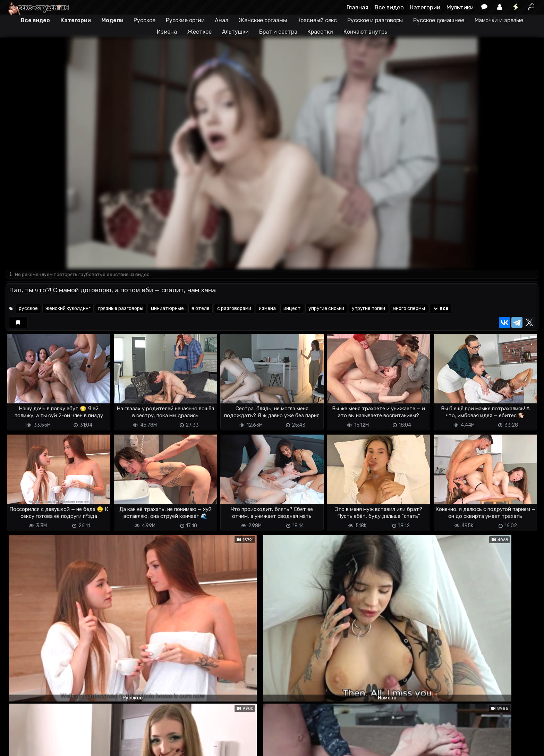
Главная (358, 7)
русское (28, 309)
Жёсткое (199, 32)
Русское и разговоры (375, 20)
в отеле (201, 309)
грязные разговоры (121, 309)
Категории (425, 7)
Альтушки (235, 32)
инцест (292, 309)
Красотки (320, 32)
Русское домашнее (439, 20)
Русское (144, 20)
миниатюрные (167, 309)
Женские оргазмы (263, 20)
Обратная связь (78, 746)
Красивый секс (317, 20)
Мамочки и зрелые (499, 20)
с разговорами (234, 309)
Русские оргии (185, 20)
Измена (167, 32)
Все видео (389, 7)
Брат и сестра (278, 32)
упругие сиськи (326, 309)
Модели (112, 20)
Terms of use (41, 746)
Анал (222, 20)
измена (267, 309)
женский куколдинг (68, 309)
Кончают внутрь (365, 32)
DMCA (17, 746)
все (440, 309)
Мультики (460, 7)
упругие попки (368, 309)
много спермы (409, 309)
